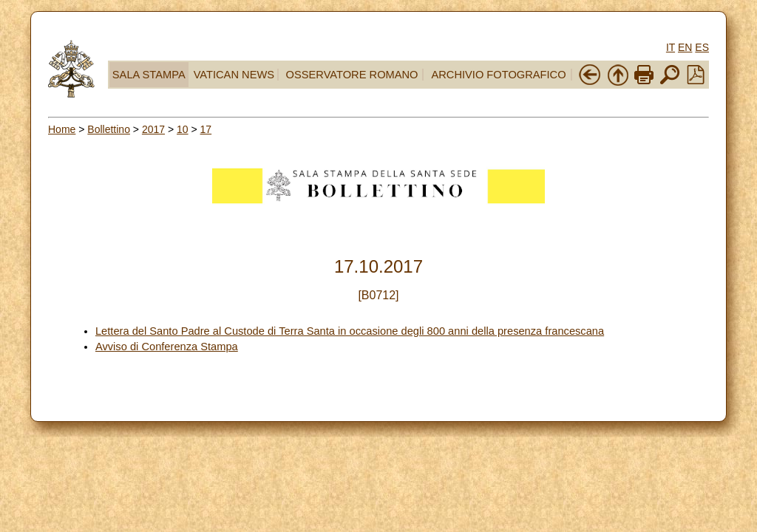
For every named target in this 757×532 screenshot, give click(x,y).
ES (702, 47)
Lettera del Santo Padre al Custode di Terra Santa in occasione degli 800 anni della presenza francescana (350, 331)
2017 (153, 129)
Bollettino (109, 129)
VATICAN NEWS (234, 75)
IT (671, 47)
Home (62, 129)
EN (685, 47)
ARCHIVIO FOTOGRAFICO (498, 75)
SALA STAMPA (149, 75)
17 (206, 129)
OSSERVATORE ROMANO (352, 75)
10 (183, 129)
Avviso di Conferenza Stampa (167, 347)
